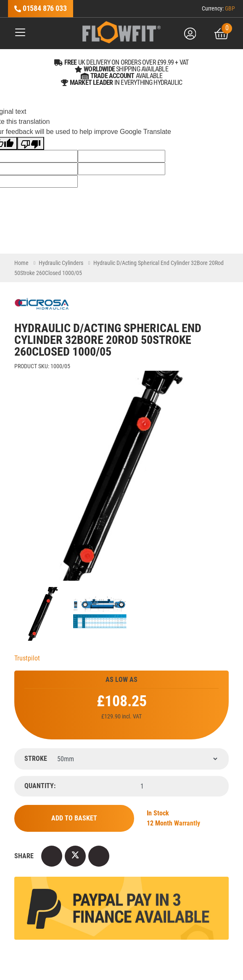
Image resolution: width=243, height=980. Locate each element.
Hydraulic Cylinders (61, 263)
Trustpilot (27, 658)
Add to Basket (74, 818)
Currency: (218, 8)
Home (21, 263)
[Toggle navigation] (17, 34)
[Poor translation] (31, 143)
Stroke (36, 759)
